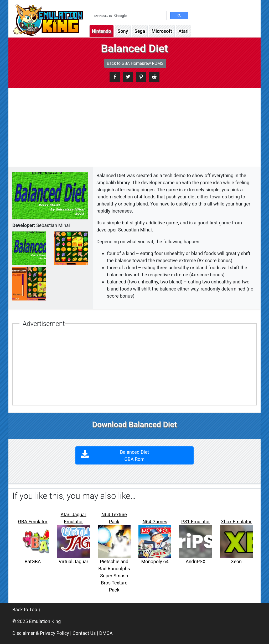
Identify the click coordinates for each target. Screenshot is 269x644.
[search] (129, 16)
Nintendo (102, 31)
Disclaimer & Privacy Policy (41, 633)
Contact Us (84, 633)
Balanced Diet (135, 456)
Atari (183, 31)
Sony (123, 31)
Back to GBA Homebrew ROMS (135, 63)
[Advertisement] (134, 128)
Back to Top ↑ (27, 609)
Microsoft (162, 31)
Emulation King (45, 621)
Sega (140, 31)
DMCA (106, 633)
